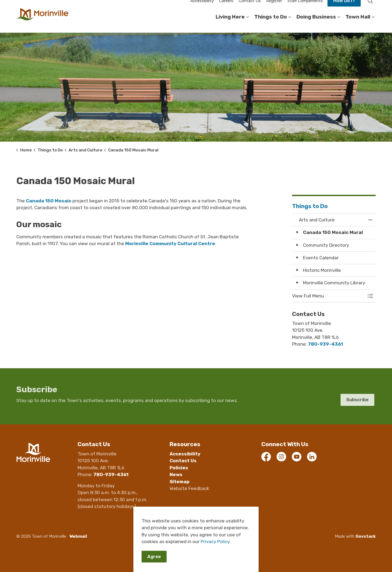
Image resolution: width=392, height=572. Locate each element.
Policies (179, 468)
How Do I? (344, 8)
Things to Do (271, 24)
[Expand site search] (370, 8)
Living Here (230, 24)
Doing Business (316, 24)
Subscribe (357, 400)
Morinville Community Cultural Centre (170, 244)
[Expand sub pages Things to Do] (290, 25)
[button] (329, 296)
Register (274, 8)
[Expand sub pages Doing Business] (339, 25)
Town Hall (358, 24)
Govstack (366, 536)
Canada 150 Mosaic (49, 201)
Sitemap (180, 482)
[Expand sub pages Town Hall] (373, 25)
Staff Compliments (305, 8)
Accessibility (202, 8)
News (176, 474)
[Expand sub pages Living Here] (247, 25)
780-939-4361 (325, 344)
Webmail (78, 536)
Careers (226, 8)
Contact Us (250, 8)
